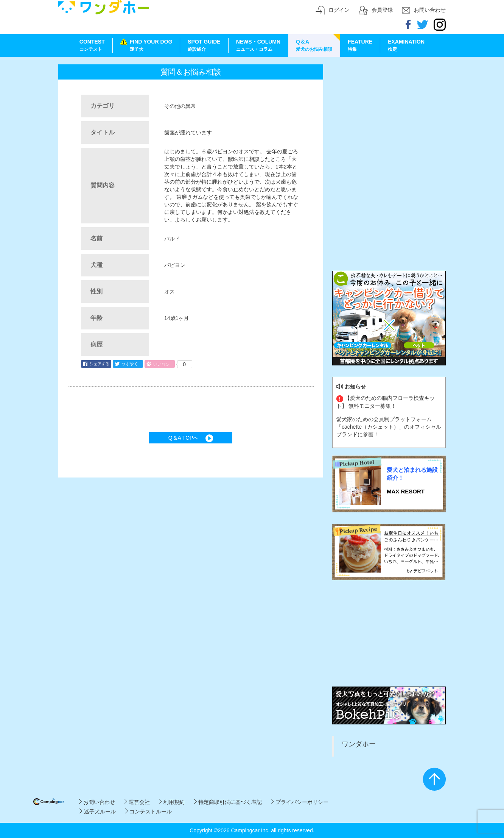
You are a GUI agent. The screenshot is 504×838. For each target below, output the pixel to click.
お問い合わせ (97, 802)
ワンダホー (359, 744)
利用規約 (172, 802)
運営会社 (137, 802)
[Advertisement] (389, 112)
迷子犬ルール (97, 811)
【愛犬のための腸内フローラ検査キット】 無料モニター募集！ (386, 402)
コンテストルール (149, 811)
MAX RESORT (406, 491)
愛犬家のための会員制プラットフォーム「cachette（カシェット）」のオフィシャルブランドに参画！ (389, 427)
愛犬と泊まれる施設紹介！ (412, 474)
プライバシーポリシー (300, 802)
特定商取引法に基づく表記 (228, 802)
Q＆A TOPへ (191, 438)
